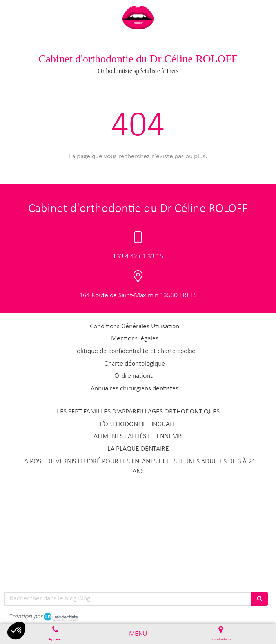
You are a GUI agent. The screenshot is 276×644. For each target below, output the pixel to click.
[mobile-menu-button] (138, 634)
